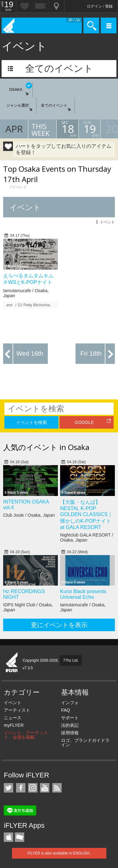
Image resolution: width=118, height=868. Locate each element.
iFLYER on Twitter (8, 788)
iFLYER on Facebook (21, 788)
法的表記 (70, 725)
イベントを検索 (31, 422)
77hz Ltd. (71, 660)
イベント (13, 703)
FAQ (65, 710)
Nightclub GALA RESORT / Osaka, (87, 537)
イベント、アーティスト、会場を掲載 (26, 735)
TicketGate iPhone (20, 837)
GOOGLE (84, 422)
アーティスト (17, 710)
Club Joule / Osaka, (29, 515)
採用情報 (70, 733)
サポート (70, 718)
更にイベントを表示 (59, 625)
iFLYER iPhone (8, 837)
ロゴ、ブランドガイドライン (85, 743)
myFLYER (14, 725)
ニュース (13, 718)
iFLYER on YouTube (45, 788)
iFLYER (12, 663)
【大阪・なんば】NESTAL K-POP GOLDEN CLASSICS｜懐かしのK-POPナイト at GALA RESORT (86, 515)
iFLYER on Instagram (33, 788)
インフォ (70, 703)
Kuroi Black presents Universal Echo (83, 594)
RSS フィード (57, 788)
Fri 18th (91, 353)
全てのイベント (59, 68)
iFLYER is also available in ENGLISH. (59, 853)
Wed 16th (30, 353)
